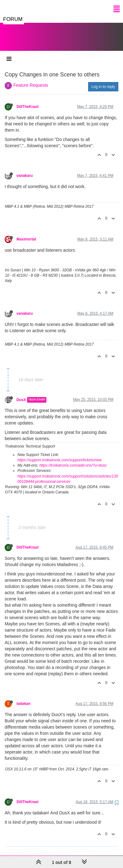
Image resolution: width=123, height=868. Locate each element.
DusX (21, 394)
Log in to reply (103, 80)
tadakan (24, 697)
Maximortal (26, 233)
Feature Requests (31, 79)
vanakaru (25, 169)
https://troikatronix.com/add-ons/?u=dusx (73, 459)
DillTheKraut (28, 100)
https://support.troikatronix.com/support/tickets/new (59, 454)
